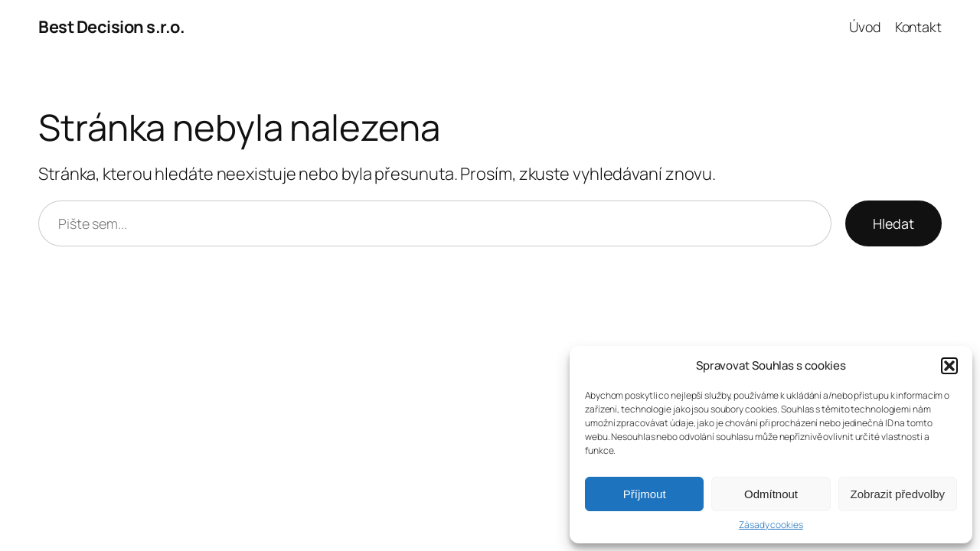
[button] (949, 366)
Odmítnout (771, 494)
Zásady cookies (771, 525)
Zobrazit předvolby (898, 494)
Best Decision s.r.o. (111, 27)
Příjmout (645, 494)
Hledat (893, 223)
